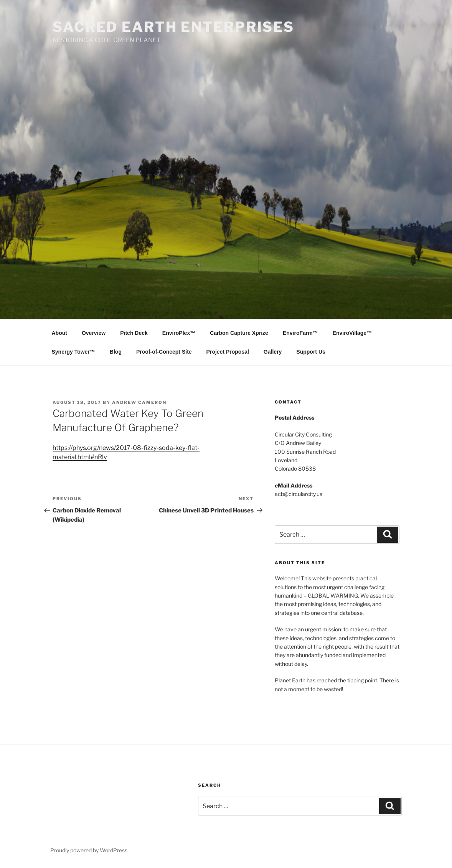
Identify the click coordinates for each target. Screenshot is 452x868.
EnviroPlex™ (179, 333)
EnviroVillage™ (352, 333)
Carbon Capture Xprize (239, 333)
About (59, 333)
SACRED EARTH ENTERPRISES (173, 27)
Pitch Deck (134, 333)
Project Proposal (228, 352)
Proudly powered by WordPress (89, 850)
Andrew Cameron (139, 402)
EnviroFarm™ (300, 333)
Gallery (273, 352)
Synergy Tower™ (73, 352)
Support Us (311, 352)
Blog (116, 352)
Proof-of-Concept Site (164, 352)
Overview (94, 333)
